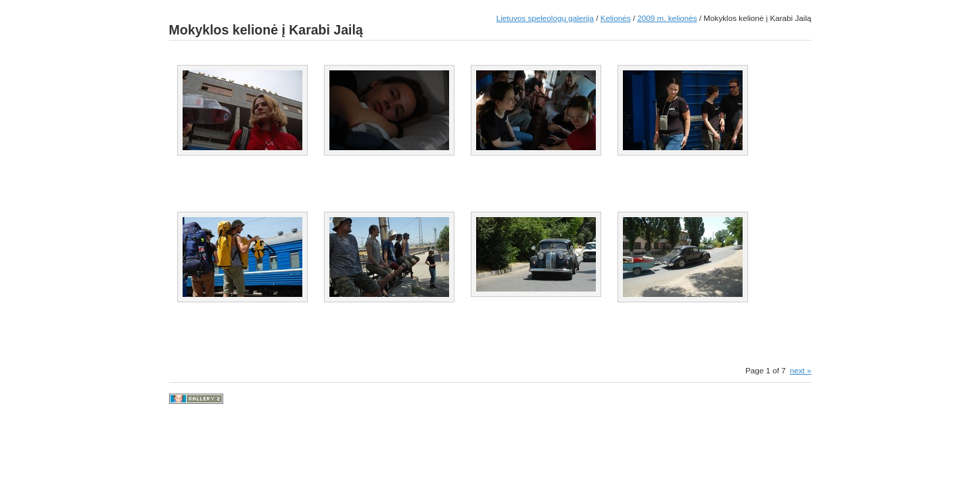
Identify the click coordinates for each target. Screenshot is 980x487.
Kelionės (616, 18)
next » (801, 370)
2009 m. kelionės (667, 18)
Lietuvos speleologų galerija (545, 18)
